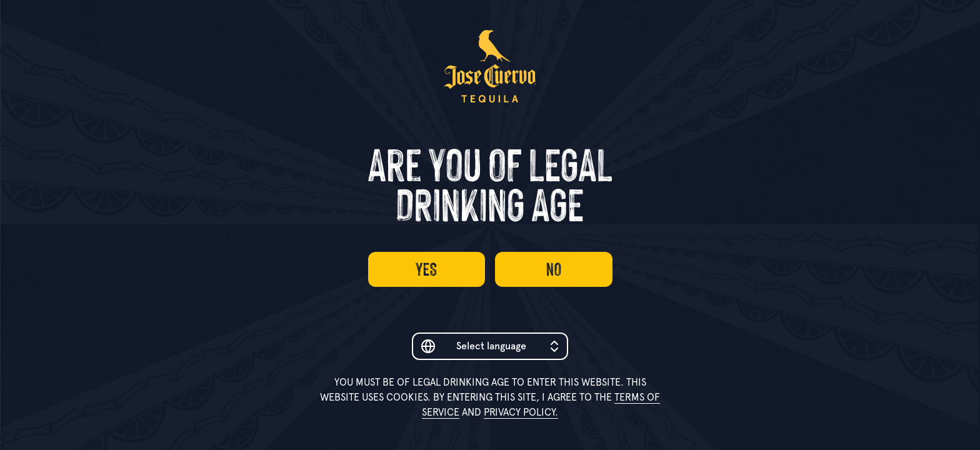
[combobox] (490, 346)
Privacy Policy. (521, 412)
